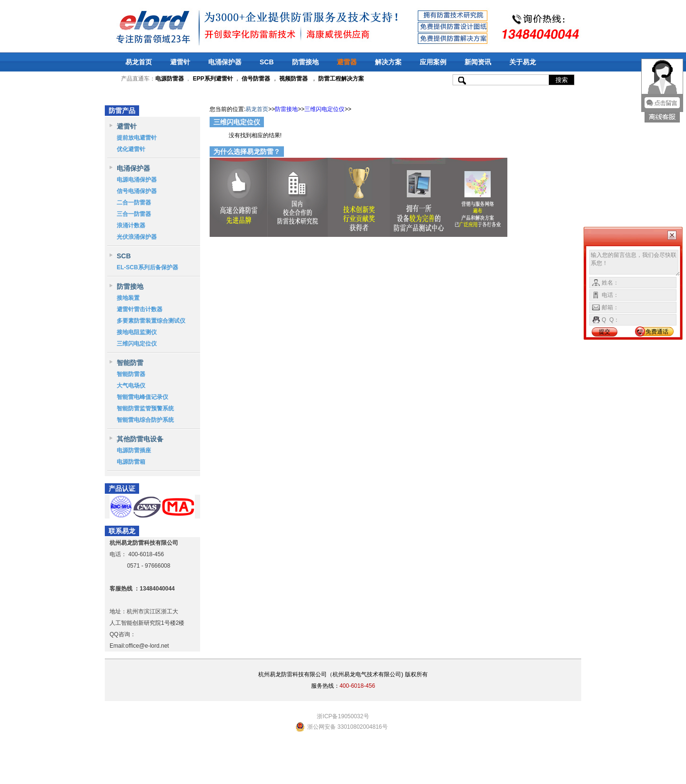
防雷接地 (305, 62)
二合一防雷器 (134, 203)
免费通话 (657, 332)
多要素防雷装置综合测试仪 (151, 321)
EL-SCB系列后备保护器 (147, 267)
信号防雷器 (256, 79)
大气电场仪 (131, 386)
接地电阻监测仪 (137, 332)
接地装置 (128, 298)
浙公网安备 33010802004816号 (348, 727)
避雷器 (347, 62)
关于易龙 (523, 62)
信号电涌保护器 (137, 191)
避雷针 (180, 62)
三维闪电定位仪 (137, 344)
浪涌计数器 (131, 225)
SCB (267, 62)
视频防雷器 (293, 79)
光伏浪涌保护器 (137, 237)
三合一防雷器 (134, 214)
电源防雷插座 (134, 450)
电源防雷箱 (131, 462)
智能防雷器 (131, 374)
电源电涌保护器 (137, 180)
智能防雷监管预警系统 (145, 408)
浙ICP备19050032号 (343, 716)
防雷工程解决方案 (340, 79)
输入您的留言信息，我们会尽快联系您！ (635, 263)
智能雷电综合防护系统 (145, 420)
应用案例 (433, 62)
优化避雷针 (131, 149)
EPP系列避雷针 (213, 79)
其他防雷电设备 (140, 439)
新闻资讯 (478, 62)
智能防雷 (130, 363)
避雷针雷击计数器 (140, 309)
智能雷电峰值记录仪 (142, 397)
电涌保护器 (225, 62)
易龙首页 (139, 62)
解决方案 (388, 62)
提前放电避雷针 (137, 138)
